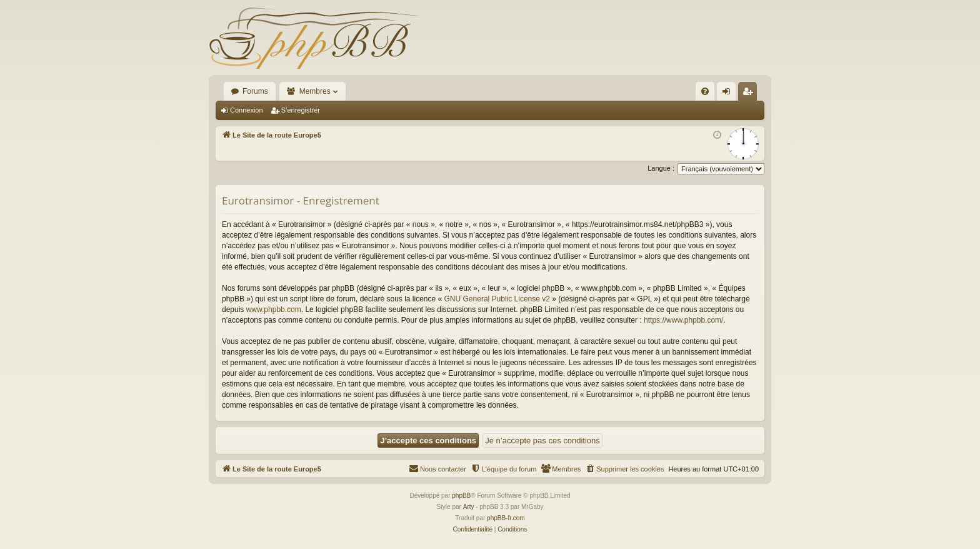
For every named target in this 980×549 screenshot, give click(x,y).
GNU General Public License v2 (497, 299)
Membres (315, 91)
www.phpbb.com (274, 310)
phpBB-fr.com (506, 518)
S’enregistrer (301, 110)
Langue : (661, 168)
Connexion (247, 110)
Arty (469, 507)
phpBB (461, 496)
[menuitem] (705, 91)
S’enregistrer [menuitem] (750, 94)
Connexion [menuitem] (729, 94)
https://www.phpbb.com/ (683, 320)
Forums (255, 91)
